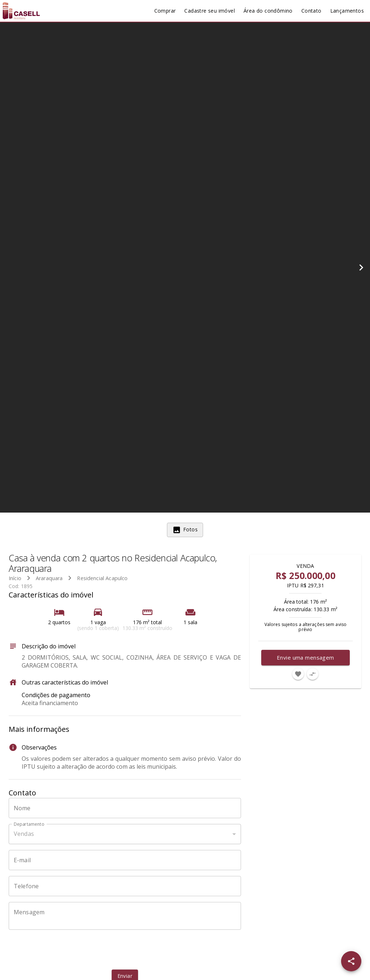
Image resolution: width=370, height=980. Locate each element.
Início (15, 578)
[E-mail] (125, 860)
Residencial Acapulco (102, 578)
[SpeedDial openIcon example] (351, 961)
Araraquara (49, 578)
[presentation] (125, 950)
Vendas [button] (24, 834)
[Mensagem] (125, 916)
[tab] (185, 530)
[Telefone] (125, 886)
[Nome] (125, 808)
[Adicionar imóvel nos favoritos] (298, 674)
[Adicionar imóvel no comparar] (313, 674)
